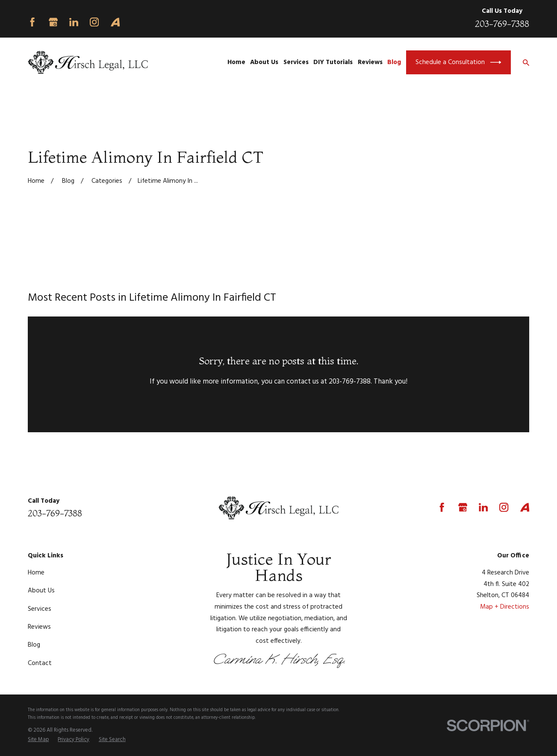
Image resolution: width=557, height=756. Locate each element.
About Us (41, 591)
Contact (40, 663)
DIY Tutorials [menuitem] (333, 62)
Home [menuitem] (236, 62)
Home (36, 573)
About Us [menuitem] (264, 62)
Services (40, 609)
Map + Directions (505, 607)
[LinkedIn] (74, 22)
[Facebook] (32, 22)
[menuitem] (38, 740)
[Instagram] (94, 22)
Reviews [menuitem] (370, 62)
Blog (34, 645)
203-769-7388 (502, 24)
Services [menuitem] (296, 62)
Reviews (39, 627)
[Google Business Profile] (53, 22)
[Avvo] (115, 22)
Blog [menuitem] (394, 62)
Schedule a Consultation (458, 62)
